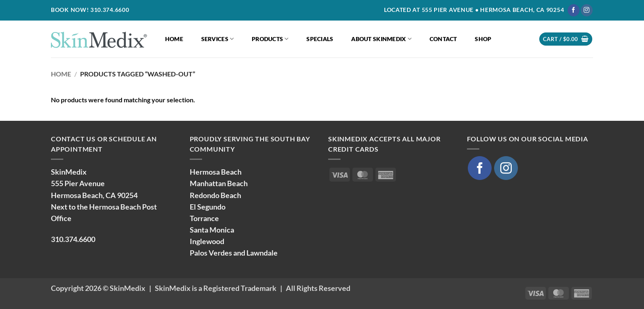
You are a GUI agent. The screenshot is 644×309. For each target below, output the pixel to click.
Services (218, 39)
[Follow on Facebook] (574, 10)
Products (270, 39)
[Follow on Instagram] (587, 10)
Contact (443, 39)
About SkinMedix (381, 39)
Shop (483, 39)
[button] (566, 39)
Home (174, 39)
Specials (320, 39)
